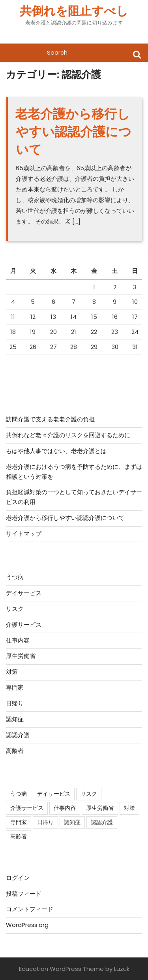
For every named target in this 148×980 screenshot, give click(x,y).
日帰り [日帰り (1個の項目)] (45, 822)
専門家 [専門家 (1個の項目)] (19, 822)
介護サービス (24, 625)
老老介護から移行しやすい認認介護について (73, 132)
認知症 (15, 719)
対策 (12, 672)
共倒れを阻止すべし (74, 11)
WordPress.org (27, 925)
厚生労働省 (21, 656)
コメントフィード (30, 909)
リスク (15, 609)
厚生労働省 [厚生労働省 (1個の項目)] (100, 808)
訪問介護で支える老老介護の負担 (50, 419)
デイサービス (24, 593)
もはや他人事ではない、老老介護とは (56, 451)
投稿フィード (24, 894)
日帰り (15, 703)
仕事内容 (18, 640)
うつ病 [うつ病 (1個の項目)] (19, 794)
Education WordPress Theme (61, 969)
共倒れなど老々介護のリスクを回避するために (68, 435)
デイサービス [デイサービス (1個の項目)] (54, 794)
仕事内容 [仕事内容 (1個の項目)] (65, 808)
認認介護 (18, 735)
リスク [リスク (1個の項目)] (89, 794)
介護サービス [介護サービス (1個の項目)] (27, 808)
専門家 (15, 687)
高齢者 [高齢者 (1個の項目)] (19, 836)
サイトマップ (24, 534)
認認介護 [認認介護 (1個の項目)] (102, 822)
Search (137, 54)
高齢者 (15, 751)
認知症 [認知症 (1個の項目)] (72, 822)
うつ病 (15, 577)
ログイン (18, 878)
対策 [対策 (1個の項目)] (129, 808)
